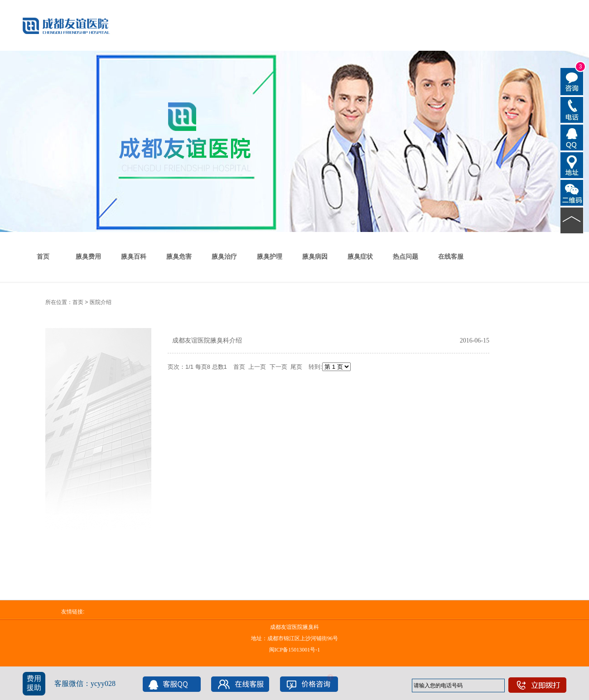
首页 (43, 257)
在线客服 (451, 257)
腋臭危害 (179, 257)
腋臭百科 (134, 257)
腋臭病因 (315, 257)
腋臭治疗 (224, 257)
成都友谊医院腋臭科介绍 (207, 340)
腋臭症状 (360, 257)
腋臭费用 (88, 257)
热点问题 (406, 257)
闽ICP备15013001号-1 (295, 650)
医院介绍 (101, 302)
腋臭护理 (270, 257)
